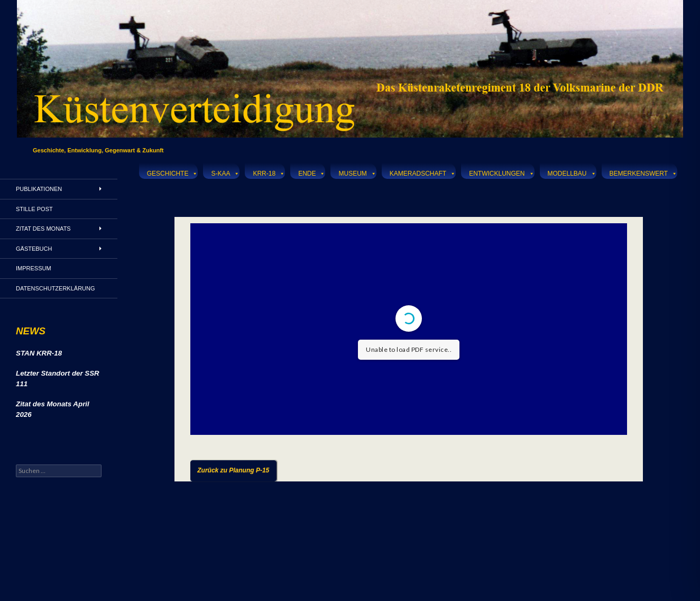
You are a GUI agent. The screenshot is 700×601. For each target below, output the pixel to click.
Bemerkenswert (643, 172)
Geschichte (173, 172)
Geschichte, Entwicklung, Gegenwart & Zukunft (98, 150)
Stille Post (34, 209)
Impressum (34, 268)
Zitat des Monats (43, 229)
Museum (357, 172)
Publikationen (39, 189)
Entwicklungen (501, 172)
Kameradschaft (423, 172)
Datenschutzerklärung (56, 288)
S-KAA (225, 172)
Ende (312, 172)
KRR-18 (269, 172)
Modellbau (572, 172)
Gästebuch (34, 249)
